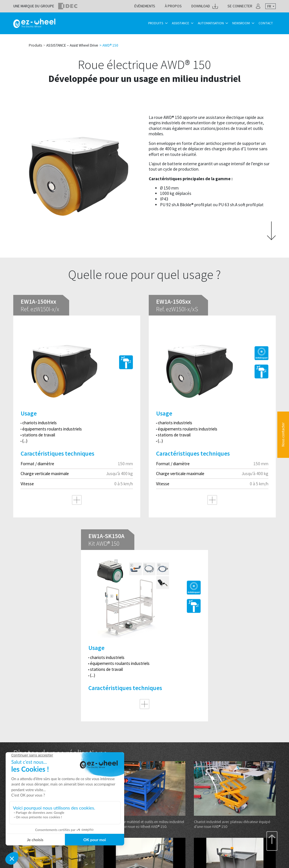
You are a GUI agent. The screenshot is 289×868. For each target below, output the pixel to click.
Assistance (180, 23)
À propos (173, 6)
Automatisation (211, 23)
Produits (156, 23)
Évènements (145, 6)
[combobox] (271, 6)
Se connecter (240, 6)
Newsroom (241, 23)
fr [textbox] (269, 6)
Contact (266, 23)
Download (201, 6)
